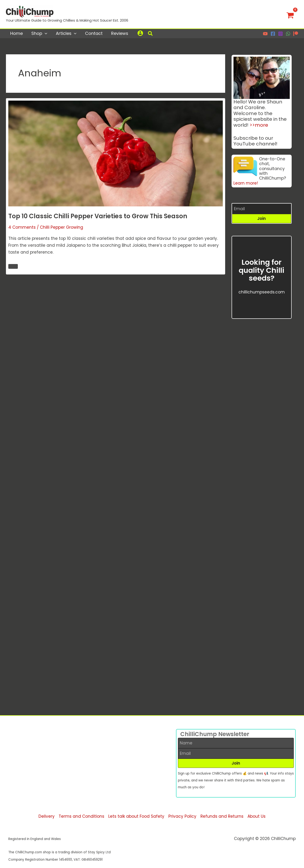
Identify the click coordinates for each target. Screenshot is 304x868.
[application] (45, 33)
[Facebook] (273, 34)
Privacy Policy (182, 816)
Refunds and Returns (222, 816)
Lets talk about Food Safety (136, 816)
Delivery (47, 816)
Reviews (120, 33)
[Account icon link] (140, 33)
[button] (151, 34)
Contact (94, 33)
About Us (256, 816)
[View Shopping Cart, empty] (290, 14)
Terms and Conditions (81, 816)
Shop (39, 33)
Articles (66, 33)
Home (17, 33)
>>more (259, 125)
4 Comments (22, 228)
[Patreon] (296, 34)
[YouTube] (265, 34)
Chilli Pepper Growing (62, 228)
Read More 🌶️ (13, 267)
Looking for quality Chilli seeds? (261, 270)
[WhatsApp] (288, 34)
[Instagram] (280, 34)
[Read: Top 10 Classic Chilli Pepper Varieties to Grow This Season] (116, 154)
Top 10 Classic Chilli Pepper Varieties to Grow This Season (98, 217)
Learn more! (246, 183)
